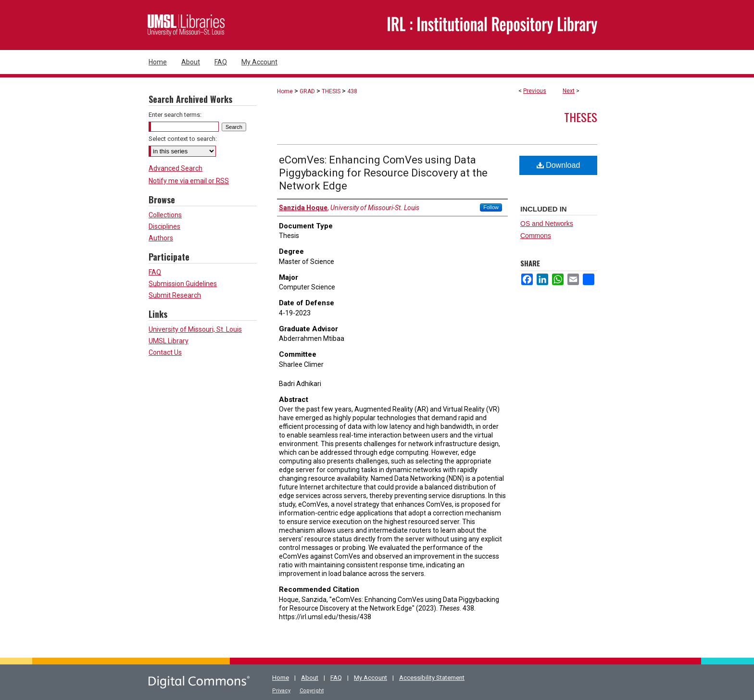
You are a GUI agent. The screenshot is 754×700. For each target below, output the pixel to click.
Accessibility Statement (432, 678)
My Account (371, 678)
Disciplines (164, 226)
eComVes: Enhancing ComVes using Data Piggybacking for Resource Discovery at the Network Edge (383, 173)
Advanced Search (176, 168)
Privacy (281, 691)
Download (559, 165)
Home (285, 91)
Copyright (312, 691)
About (310, 678)
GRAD (307, 91)
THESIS (331, 91)
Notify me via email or (189, 181)
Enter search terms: (175, 115)
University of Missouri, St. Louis (195, 329)
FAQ (155, 272)
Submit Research (175, 295)
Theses (581, 117)
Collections (165, 215)
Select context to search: (183, 139)
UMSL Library (169, 341)
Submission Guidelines (183, 284)
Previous (535, 91)
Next (569, 91)
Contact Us (165, 352)
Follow (491, 207)
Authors (161, 238)
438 (352, 91)
